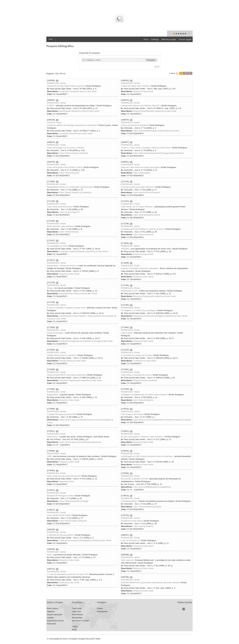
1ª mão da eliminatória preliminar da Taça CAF (68, 574)
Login (51, 39)
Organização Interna (55, 621)
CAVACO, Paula (54, 122)
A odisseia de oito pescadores (60, 535)
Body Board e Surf (129, 291)
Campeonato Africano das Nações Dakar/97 (140, 106)
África (148, 192)
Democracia (52, 437)
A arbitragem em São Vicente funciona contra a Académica (147, 456)
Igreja (148, 173)
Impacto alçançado (55, 615)
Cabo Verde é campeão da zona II (136, 375)
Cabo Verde (92, 91)
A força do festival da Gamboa (134, 125)
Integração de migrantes (81, 341)
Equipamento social (161, 420)
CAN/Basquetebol (129, 501)
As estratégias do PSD (57, 246)
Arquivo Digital (185, 39)
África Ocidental (150, 380)
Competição (86, 192)
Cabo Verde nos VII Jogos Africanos (137, 207)
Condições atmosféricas (70, 133)
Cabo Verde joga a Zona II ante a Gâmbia (65, 148)
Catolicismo (170, 316)
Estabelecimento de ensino (90, 420)
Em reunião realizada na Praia (134, 479)
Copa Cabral (127, 333)
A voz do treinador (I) (130, 540)
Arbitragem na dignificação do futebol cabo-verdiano (144, 395)
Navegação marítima (90, 540)
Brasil (74, 630)
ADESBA (125, 249)
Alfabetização (151, 487)
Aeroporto (63, 91)
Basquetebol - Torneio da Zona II (61, 266)
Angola (158, 507)
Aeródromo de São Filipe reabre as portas (66, 86)
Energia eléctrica (67, 361)
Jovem (50, 422)
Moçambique (77, 618)
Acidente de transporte (69, 540)
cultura (176, 131)
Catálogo (155, 39)
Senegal (165, 153)
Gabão (74, 521)
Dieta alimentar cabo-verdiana (60, 226)
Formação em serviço (181, 420)
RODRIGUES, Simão (56, 83)
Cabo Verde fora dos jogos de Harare (63, 476)
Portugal (85, 501)
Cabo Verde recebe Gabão (59, 515)
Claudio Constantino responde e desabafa (140, 268)
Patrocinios (51, 624)
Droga (50, 288)
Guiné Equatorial (153, 153)
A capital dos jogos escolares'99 (61, 414)
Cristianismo (139, 361)
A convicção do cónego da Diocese (136, 355)
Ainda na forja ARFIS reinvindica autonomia (66, 375)
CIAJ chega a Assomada (132, 414)
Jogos (74, 420)
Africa (85, 111)
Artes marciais (127, 560)
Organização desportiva (153, 296)
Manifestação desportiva (70, 111)
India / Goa (76, 612)
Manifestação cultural (155, 131)
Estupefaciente (66, 293)
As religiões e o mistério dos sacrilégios (138, 310)
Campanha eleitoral (68, 251)
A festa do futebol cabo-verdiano (135, 86)
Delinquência (139, 316)
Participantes (102, 612)
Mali (172, 153)
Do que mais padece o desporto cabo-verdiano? (142, 437)
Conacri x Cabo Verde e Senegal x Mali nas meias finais (146, 148)
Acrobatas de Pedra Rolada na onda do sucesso (142, 229)
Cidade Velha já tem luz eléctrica (62, 355)
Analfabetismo (165, 487)
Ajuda (157, 67)
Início (146, 39)
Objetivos (51, 612)
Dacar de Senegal (55, 333)
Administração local (68, 316)
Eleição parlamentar (87, 251)
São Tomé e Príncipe (80, 621)
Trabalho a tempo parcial (89, 316)
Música (169, 131)
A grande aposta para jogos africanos (137, 187)
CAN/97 (51, 106)
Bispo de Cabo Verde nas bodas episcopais (140, 167)
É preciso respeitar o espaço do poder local (66, 308)
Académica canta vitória (132, 521)
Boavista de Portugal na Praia (60, 496)
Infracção (150, 316)
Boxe (49, 555)
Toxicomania (79, 293)
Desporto (137, 91)
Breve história (53, 608)
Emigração (64, 341)
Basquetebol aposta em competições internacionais (70, 187)
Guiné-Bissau (77, 615)
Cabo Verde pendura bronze (60, 207)
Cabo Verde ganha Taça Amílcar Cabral (64, 167)
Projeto (100, 608)
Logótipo (50, 618)
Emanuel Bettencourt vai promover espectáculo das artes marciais (150, 582)
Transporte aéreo (77, 91)
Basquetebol (53, 395)
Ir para (172, 73)
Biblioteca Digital (169, 39)
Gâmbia (84, 153)
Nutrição (75, 232)
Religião (160, 316)
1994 (49, 456)
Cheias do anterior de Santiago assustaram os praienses (72, 125)
